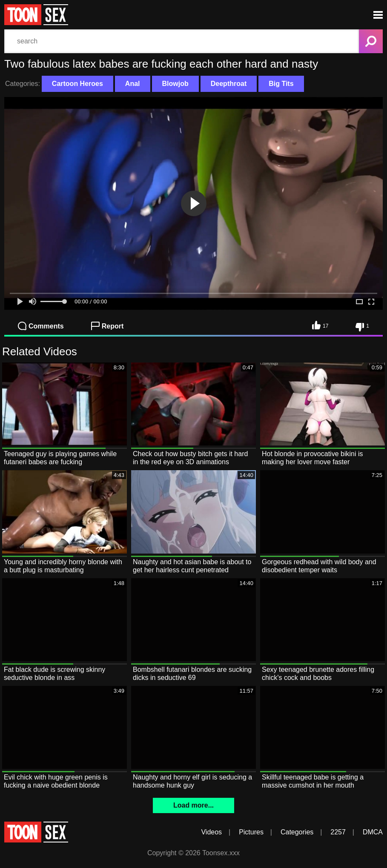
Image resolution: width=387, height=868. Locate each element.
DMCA (373, 832)
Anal (133, 84)
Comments (41, 326)
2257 (338, 832)
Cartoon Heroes (77, 84)
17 (320, 325)
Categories (297, 832)
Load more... (193, 805)
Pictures (251, 832)
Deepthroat (229, 84)
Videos (211, 832)
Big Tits (281, 84)
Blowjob (175, 84)
